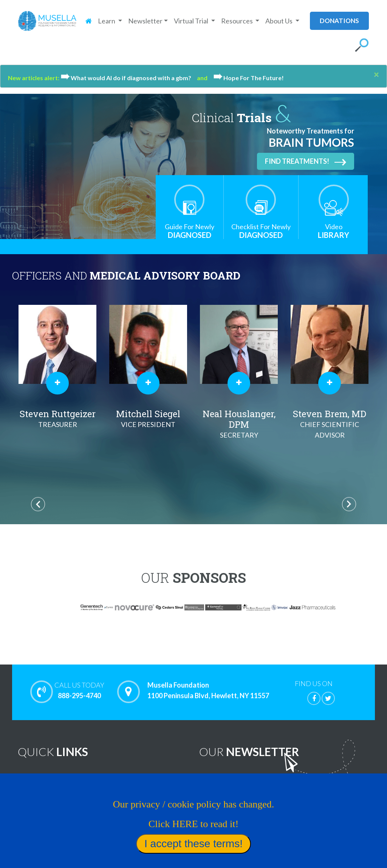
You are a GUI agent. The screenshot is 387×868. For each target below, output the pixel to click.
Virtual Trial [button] (192, 21)
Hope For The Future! (248, 78)
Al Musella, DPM (57, 419)
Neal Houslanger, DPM (330, 424)
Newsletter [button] (145, 21)
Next (349, 504)
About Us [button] (279, 21)
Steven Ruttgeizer (148, 419)
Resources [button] (238, 21)
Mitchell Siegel (239, 419)
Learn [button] (107, 21)
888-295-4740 (79, 690)
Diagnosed (190, 231)
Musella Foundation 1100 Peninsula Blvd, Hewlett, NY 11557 (208, 691)
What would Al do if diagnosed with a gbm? (129, 78)
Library (334, 231)
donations (339, 21)
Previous (38, 504)
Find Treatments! (306, 161)
